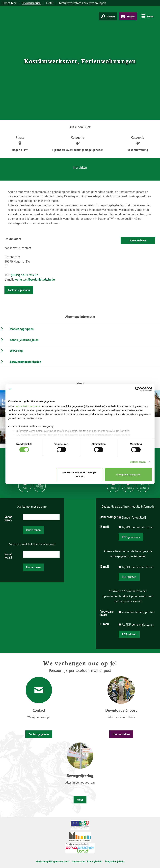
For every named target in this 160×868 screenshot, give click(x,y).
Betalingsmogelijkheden (26, 362)
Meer (80, 800)
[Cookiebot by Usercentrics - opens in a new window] (138, 389)
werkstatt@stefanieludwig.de (35, 279)
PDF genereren (131, 537)
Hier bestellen (121, 734)
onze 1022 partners (28, 406)
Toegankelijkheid (115, 861)
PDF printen (129, 577)
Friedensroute (31, 3)
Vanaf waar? (8, 518)
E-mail (105, 527)
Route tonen (33, 530)
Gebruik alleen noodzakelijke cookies (80, 474)
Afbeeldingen (109, 517)
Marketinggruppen (22, 329)
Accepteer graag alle (128, 474)
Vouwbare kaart (107, 613)
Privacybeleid (95, 861)
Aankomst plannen (19, 290)
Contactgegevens (39, 734)
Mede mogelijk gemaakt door (53, 861)
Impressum (78, 861)
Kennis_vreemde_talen (24, 340)
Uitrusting (16, 351)
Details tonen (138, 462)
